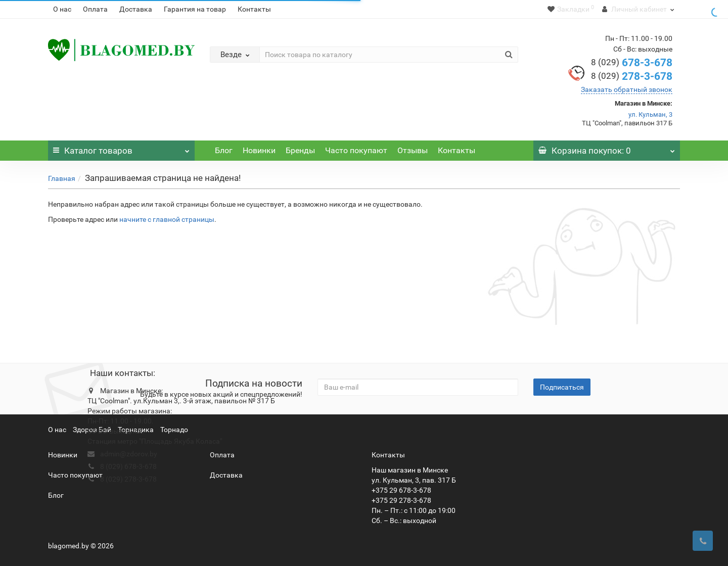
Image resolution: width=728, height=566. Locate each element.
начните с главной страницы (167, 219)
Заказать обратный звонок (627, 89)
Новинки (259, 150)
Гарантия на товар (195, 9)
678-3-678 (632, 63)
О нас (62, 9)
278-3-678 (632, 76)
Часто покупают (356, 150)
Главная (62, 178)
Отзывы (413, 150)
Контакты (254, 9)
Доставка (136, 9)
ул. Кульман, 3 (650, 114)
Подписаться (562, 387)
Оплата (95, 9)
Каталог (121, 148)
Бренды (300, 150)
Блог (224, 150)
